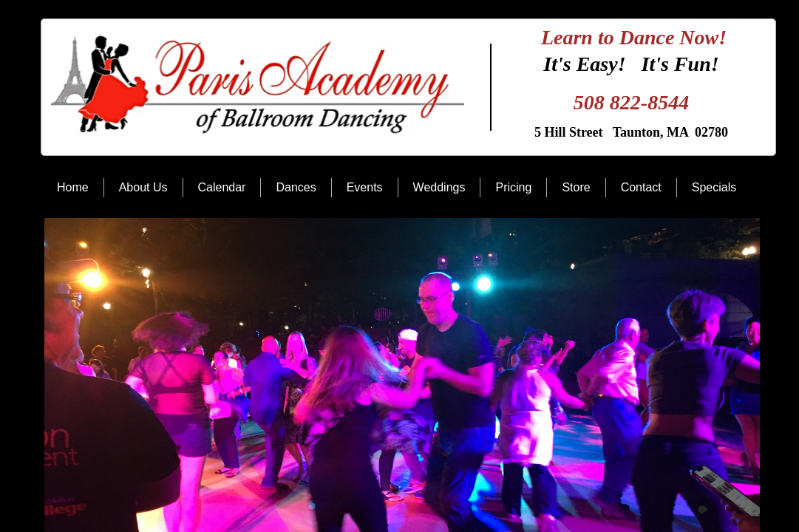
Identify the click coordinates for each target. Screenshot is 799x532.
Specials (714, 187)
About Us (143, 187)
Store (576, 187)
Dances (296, 187)
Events (365, 187)
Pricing (513, 187)
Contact (641, 187)
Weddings (439, 187)
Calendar (222, 187)
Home (73, 187)
